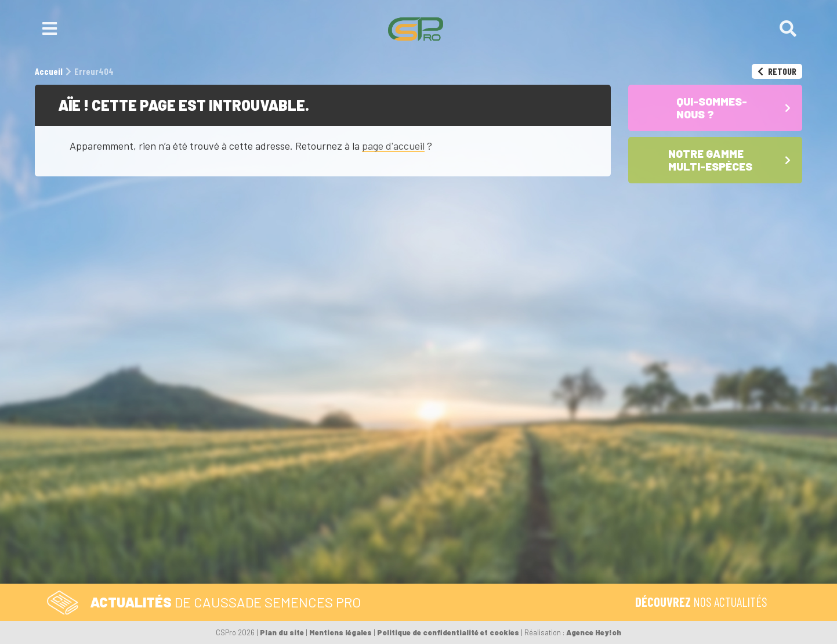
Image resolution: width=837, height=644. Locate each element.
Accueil (451, 501)
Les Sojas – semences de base (497, 567)
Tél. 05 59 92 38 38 (280, 501)
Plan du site (282, 632)
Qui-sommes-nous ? (520, 501)
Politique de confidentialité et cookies (448, 632)
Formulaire (369, 501)
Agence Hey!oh (594, 632)
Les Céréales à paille (475, 556)
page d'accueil (393, 146)
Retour (777, 71)
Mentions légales (340, 632)
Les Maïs (449, 545)
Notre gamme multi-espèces (491, 529)
